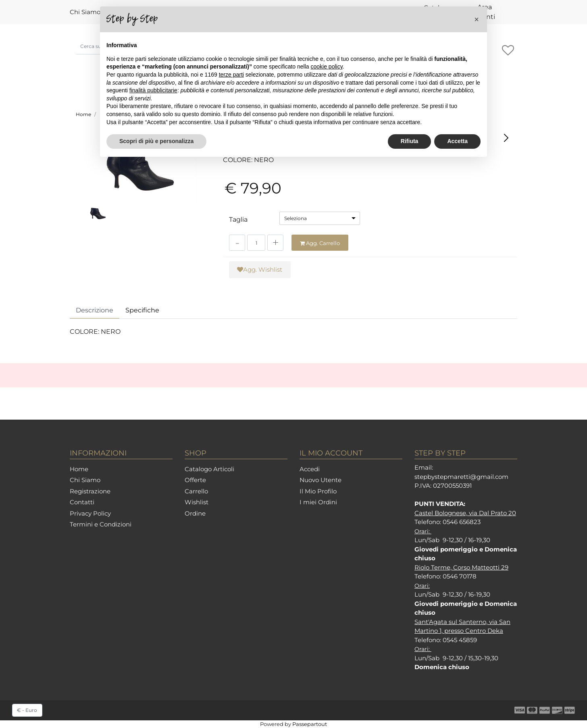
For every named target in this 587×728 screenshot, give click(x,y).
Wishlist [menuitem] (197, 502)
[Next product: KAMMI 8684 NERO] (506, 138)
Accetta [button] (457, 141)
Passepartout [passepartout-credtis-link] (310, 724)
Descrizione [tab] (95, 310)
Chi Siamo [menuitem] (85, 12)
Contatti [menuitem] (82, 502)
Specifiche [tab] (142, 310)
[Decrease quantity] (237, 243)
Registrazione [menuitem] (90, 491)
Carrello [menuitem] (196, 491)
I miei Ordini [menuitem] (318, 502)
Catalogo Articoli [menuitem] (209, 469)
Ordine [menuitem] (195, 513)
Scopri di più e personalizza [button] (156, 141)
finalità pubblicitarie (153, 90)
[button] (140, 166)
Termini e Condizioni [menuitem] (101, 524)
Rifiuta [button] (410, 141)
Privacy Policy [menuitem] (90, 513)
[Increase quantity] (275, 243)
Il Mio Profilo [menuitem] (318, 491)
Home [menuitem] (79, 469)
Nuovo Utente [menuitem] (321, 480)
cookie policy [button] (327, 67)
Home (83, 114)
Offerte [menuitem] (195, 480)
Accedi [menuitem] (310, 469)
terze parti (231, 75)
